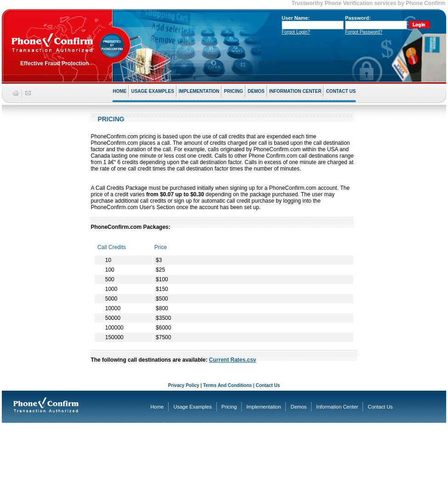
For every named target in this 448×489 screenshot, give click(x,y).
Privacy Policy (184, 385)
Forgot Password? (364, 32)
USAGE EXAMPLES (152, 91)
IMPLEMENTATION (199, 91)
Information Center (337, 407)
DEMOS (256, 91)
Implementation (264, 407)
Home (157, 407)
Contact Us (268, 385)
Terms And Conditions (227, 385)
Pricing (229, 407)
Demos (298, 407)
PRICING (233, 91)
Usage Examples (192, 407)
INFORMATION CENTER (295, 91)
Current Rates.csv (233, 360)
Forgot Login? (296, 32)
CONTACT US (341, 91)
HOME (119, 91)
